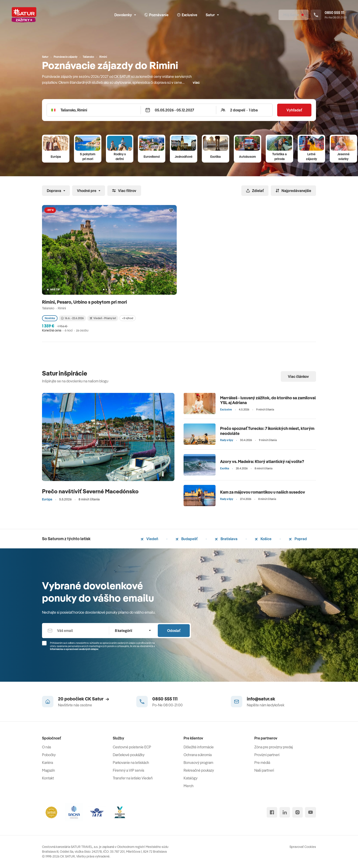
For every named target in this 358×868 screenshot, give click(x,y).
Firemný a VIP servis (129, 770)
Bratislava (226, 539)
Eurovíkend (152, 157)
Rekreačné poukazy (199, 770)
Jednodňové (184, 157)
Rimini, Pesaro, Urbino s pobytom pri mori (85, 302)
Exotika (216, 157)
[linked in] (285, 812)
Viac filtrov (124, 191)
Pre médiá (262, 763)
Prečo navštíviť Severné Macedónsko (90, 491)
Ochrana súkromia (198, 755)
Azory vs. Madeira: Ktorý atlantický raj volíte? (262, 462)
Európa (56, 157)
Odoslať (174, 631)
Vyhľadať (294, 110)
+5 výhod (128, 318)
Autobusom (247, 157)
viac (196, 82)
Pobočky (49, 755)
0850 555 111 (165, 699)
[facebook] (272, 812)
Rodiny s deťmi (120, 157)
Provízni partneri (267, 755)
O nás (47, 747)
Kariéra (47, 763)
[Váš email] (75, 631)
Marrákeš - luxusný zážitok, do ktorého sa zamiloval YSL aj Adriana (268, 400)
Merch (189, 786)
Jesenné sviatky (343, 157)
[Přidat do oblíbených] (171, 211)
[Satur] (24, 15)
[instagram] (297, 812)
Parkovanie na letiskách (131, 763)
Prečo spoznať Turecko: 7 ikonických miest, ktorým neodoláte (267, 431)
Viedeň (149, 539)
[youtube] (311, 812)
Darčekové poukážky (129, 755)
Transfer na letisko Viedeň (133, 778)
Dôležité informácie (199, 747)
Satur (212, 15)
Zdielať (255, 191)
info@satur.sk (261, 699)
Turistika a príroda (279, 157)
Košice (263, 539)
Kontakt (48, 778)
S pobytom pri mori (88, 157)
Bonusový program (198, 763)
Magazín (49, 770)
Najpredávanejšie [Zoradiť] (293, 191)
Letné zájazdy (311, 157)
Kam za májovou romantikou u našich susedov (263, 492)
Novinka (50, 318)
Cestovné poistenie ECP (132, 747)
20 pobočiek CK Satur (83, 699)
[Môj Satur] (294, 15)
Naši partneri (264, 770)
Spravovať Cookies (303, 847)
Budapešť (187, 539)
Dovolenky (125, 15)
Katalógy (191, 778)
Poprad (298, 539)
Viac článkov (298, 376)
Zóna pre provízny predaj (274, 747)
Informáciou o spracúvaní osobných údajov (74, 649)
